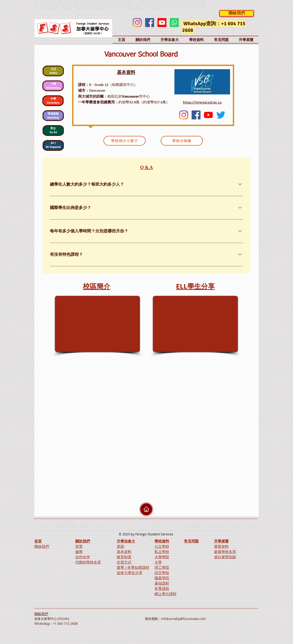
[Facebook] (150, 23)
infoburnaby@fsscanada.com (183, 619)
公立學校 (162, 546)
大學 (158, 562)
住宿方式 (124, 562)
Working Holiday (212, 530)
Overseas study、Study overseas (106, 9)
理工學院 (162, 567)
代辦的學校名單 (88, 562)
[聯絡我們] (237, 13)
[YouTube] (208, 115)
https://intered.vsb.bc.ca (202, 102)
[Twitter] (221, 115)
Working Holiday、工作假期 (144, 9)
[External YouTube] (97, 324)
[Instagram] (137, 23)
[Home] (146, 509)
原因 (120, 546)
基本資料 (124, 552)
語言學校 (162, 573)
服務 (79, 552)
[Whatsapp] (174, 23)
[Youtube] (162, 23)
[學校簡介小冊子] (125, 141)
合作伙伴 (83, 557)
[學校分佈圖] (182, 141)
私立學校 (162, 552)
